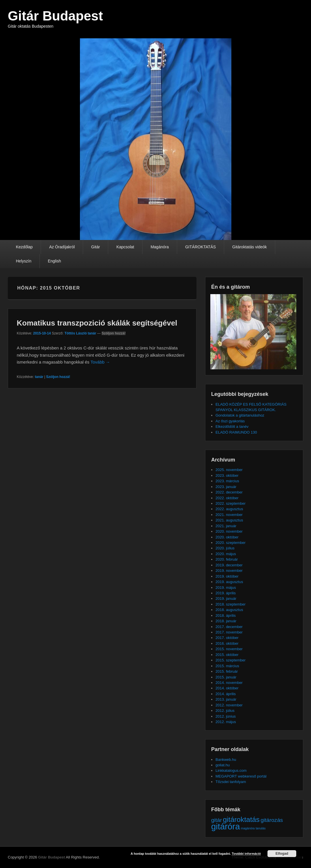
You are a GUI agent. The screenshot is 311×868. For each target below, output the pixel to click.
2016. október (227, 643)
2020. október (227, 537)
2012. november (229, 705)
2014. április (226, 694)
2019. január (226, 598)
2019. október (227, 576)
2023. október (227, 475)
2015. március (227, 666)
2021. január (226, 526)
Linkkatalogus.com (231, 770)
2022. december (229, 492)
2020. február (227, 559)
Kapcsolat (125, 247)
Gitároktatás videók (250, 247)
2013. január (226, 699)
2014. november (229, 683)
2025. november (229, 470)
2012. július (225, 711)
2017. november (229, 632)
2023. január (226, 487)
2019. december (229, 565)
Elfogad (282, 854)
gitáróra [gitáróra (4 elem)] (225, 826)
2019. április (226, 593)
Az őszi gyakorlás (230, 421)
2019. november (229, 571)
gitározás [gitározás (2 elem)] (272, 820)
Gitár (95, 247)
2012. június (226, 716)
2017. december (229, 627)
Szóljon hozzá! (114, 333)
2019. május (226, 588)
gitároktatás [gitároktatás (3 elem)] (241, 819)
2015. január (226, 677)
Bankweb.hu (226, 760)
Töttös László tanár (80, 333)
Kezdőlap (24, 247)
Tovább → (100, 362)
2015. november (229, 649)
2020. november (229, 531)
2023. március (227, 481)
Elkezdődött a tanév (232, 427)
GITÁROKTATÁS (201, 247)
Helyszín (24, 261)
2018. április (226, 615)
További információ (246, 854)
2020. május (226, 554)
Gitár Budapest (55, 16)
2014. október (227, 688)
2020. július (225, 548)
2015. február (227, 671)
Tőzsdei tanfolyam (231, 782)
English (55, 261)
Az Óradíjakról (62, 247)
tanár (39, 377)
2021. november (229, 515)
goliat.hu (223, 765)
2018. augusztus (229, 610)
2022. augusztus (229, 509)
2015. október (227, 655)
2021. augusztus (229, 520)
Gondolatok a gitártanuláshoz (240, 415)
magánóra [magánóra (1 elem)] (248, 828)
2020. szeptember (231, 543)
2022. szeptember (231, 503)
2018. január (226, 621)
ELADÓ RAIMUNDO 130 (236, 432)
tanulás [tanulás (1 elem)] (261, 828)
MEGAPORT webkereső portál (241, 776)
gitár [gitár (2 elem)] (217, 820)
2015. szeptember (231, 660)
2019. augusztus (229, 582)
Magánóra (160, 247)
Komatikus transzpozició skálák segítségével (97, 323)
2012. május (226, 722)
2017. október (227, 638)
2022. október (227, 498)
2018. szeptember (231, 604)
